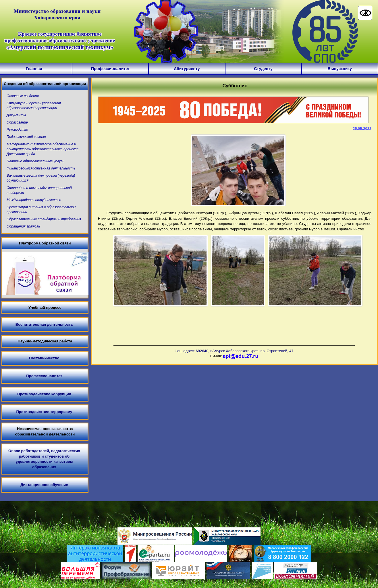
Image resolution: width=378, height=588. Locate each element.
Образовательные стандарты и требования (44, 219)
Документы (16, 115)
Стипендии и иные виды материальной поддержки (39, 190)
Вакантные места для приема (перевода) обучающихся (41, 178)
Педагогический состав (26, 137)
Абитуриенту (187, 69)
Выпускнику (340, 69)
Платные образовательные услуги (35, 161)
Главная (34, 69)
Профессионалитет (110, 69)
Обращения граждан (23, 226)
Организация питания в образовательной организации (41, 210)
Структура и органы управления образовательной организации (34, 106)
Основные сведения (23, 96)
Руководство (17, 130)
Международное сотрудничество (34, 200)
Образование (17, 122)
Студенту (263, 69)
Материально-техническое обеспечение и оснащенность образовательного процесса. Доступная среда (43, 149)
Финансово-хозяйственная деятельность (41, 168)
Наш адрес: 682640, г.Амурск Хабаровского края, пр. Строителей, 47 (234, 351)
